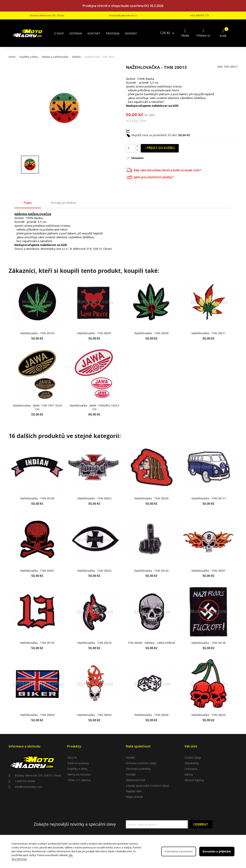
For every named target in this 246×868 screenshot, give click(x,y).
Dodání (130, 758)
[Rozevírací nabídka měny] (168, 33)
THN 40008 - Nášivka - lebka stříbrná (151, 643)
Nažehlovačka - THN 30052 (94, 498)
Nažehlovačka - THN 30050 (94, 715)
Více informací (19, 859)
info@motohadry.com (28, 787)
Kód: (220, 67)
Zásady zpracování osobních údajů (148, 786)
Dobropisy (191, 769)
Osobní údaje (193, 758)
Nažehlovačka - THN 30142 (151, 571)
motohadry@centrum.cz (123, 15)
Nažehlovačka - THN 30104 (37, 333)
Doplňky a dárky (77, 769)
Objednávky (192, 763)
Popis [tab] (28, 203)
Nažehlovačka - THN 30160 (37, 498)
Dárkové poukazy (78, 763)
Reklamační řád (135, 780)
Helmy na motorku (79, 774)
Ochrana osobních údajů (141, 763)
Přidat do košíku (160, 148)
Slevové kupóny (194, 780)
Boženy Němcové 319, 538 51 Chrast (38, 775)
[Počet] (130, 148)
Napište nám (134, 791)
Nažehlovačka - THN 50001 (37, 571)
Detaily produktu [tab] (64, 203)
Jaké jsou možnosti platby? (150, 177)
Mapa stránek (134, 797)
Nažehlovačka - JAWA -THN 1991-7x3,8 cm (37, 407)
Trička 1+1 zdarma (79, 780)
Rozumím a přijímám (217, 851)
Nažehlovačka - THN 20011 (209, 333)
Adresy (189, 774)
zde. (71, 855)
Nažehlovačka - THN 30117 (209, 498)
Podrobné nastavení (179, 851)
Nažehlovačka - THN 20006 (151, 715)
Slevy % (72, 758)
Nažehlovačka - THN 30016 (94, 643)
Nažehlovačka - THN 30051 (209, 571)
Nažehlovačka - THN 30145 (37, 643)
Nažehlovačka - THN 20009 (151, 333)
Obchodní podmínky (138, 769)
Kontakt (131, 774)
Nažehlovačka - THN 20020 (151, 498)
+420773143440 (25, 781)
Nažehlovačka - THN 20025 (209, 715)
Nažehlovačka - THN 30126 (209, 643)
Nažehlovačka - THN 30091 (94, 333)
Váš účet (191, 746)
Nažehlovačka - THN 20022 (94, 571)
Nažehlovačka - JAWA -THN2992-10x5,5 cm (94, 407)
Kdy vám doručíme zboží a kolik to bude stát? (164, 170)
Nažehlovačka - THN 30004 (37, 715)
